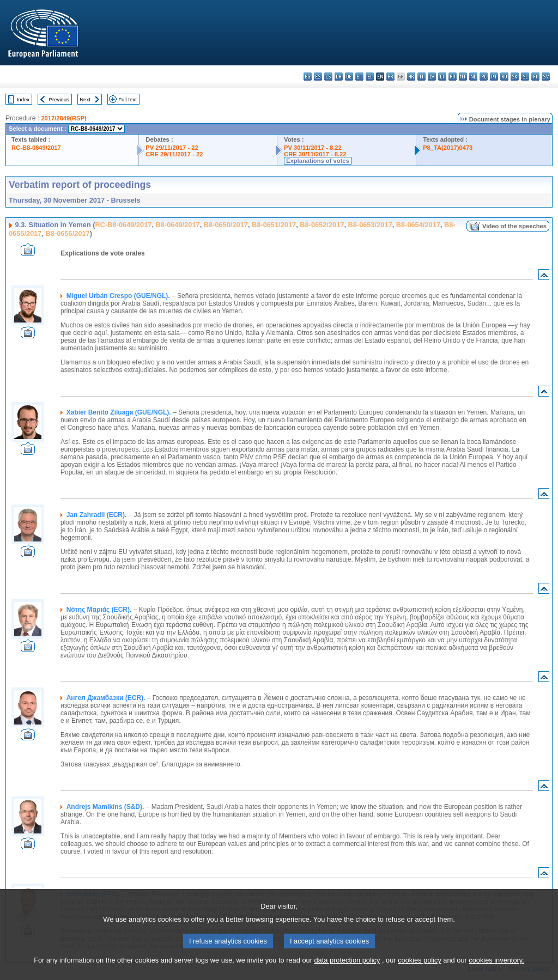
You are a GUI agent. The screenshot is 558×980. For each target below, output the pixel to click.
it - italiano (421, 77)
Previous (59, 99)
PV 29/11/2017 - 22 (172, 148)
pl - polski (484, 77)
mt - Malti (463, 77)
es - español (318, 77)
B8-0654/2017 (418, 225)
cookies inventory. (496, 973)
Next (85, 99)
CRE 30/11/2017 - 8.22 (315, 154)
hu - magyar (453, 77)
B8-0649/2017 (178, 225)
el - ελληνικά (370, 77)
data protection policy (347, 973)
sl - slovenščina (525, 77)
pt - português (494, 77)
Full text (128, 99)
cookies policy (420, 973)
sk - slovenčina (515, 77)
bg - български (308, 77)
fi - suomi (535, 77)
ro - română (504, 77)
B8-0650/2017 (226, 225)
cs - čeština (328, 77)
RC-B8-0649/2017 (36, 148)
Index (23, 99)
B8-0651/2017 (274, 225)
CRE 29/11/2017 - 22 (174, 154)
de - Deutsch (349, 77)
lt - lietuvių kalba (442, 77)
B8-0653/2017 (370, 225)
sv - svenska (546, 77)
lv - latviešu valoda (432, 77)
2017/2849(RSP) (63, 118)
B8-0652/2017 (322, 225)
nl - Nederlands (473, 77)
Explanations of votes (318, 161)
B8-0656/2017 (68, 233)
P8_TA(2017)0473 (448, 148)
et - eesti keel (359, 77)
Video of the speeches (514, 226)
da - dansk (339, 77)
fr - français (390, 77)
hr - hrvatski (411, 77)
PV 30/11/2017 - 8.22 (313, 148)
